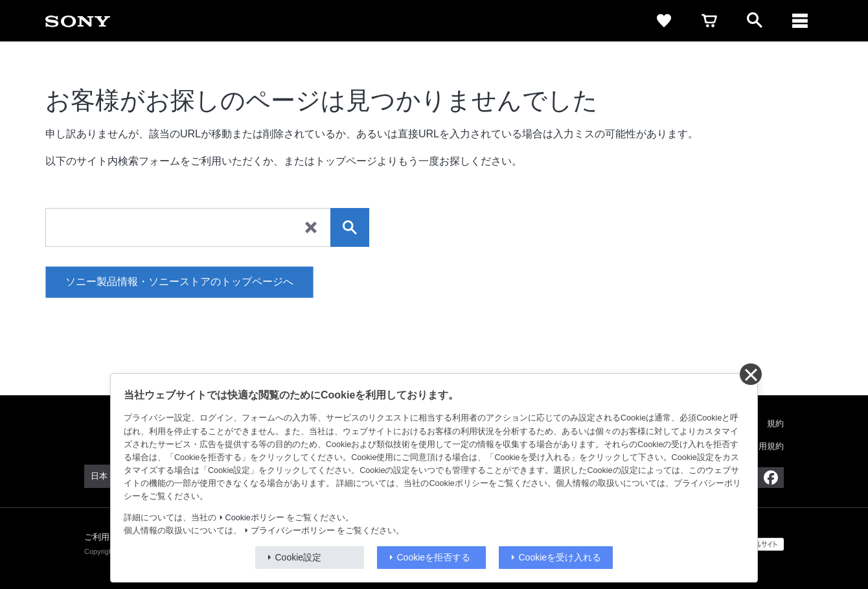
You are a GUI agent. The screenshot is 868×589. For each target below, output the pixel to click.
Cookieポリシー (255, 518)
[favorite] (664, 21)
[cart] (709, 21)
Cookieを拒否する (434, 557)
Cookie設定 (299, 557)
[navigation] (800, 21)
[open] (755, 21)
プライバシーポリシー (293, 531)
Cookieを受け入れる (560, 557)
